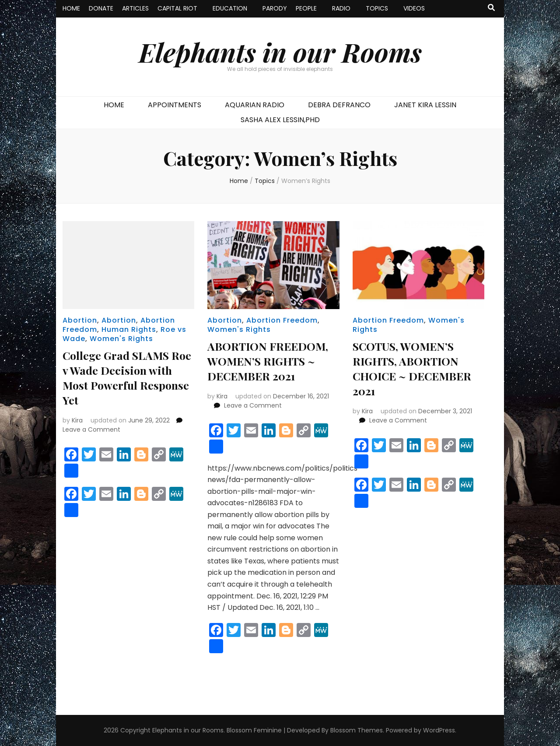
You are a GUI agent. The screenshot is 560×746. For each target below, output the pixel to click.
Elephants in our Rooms (280, 52)
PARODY (275, 8)
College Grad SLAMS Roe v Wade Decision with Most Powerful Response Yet (122, 377)
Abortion (80, 320)
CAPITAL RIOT (177, 8)
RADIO (341, 8)
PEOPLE (306, 8)
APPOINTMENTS (175, 105)
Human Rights (129, 329)
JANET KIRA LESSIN (425, 105)
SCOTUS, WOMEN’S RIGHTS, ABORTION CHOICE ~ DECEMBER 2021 (410, 368)
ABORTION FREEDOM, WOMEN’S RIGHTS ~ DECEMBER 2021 (273, 361)
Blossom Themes (357, 730)
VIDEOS (414, 8)
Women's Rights (121, 339)
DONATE (101, 8)
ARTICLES (135, 8)
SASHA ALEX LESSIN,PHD (280, 120)
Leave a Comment (91, 429)
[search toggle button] (491, 8)
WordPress (439, 730)
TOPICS (377, 8)
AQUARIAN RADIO (255, 105)
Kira (77, 420)
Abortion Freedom (282, 320)
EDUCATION (230, 8)
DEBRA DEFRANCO (339, 105)
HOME (71, 8)
